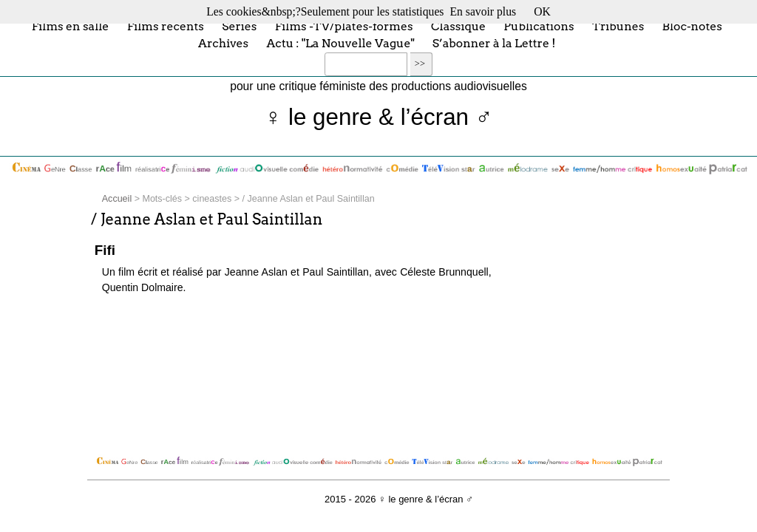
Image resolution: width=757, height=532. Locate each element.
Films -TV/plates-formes (344, 25)
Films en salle (71, 25)
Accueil (117, 199)
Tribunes (618, 25)
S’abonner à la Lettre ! (494, 43)
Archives (223, 43)
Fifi (105, 250)
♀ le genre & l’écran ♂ (379, 117)
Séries (239, 25)
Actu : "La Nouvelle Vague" (341, 43)
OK (542, 11)
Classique (458, 25)
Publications (539, 25)
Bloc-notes (692, 25)
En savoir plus (483, 11)
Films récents (166, 25)
